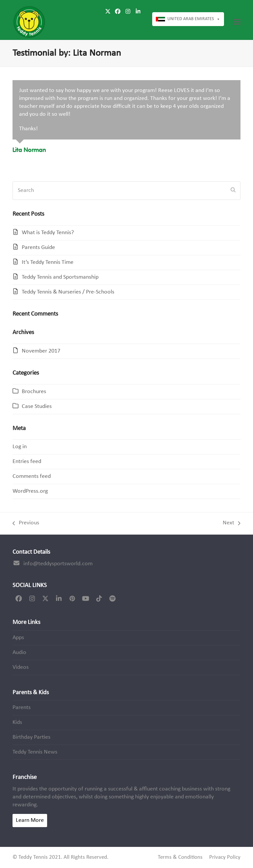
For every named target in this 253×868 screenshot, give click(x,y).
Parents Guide (38, 248)
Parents (22, 708)
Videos (21, 667)
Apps (18, 638)
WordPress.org (30, 491)
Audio (19, 652)
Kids (17, 722)
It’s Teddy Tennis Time (48, 262)
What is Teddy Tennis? (48, 233)
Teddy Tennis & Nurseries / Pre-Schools (68, 292)
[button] (237, 22)
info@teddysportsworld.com (58, 564)
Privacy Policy (225, 857)
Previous (26, 523)
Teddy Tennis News (35, 752)
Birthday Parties (31, 737)
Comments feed (32, 476)
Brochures (34, 392)
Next (231, 523)
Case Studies (37, 406)
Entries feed (27, 462)
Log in (20, 447)
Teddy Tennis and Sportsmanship (60, 277)
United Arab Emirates (194, 19)
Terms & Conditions (180, 857)
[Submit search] (233, 191)
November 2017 (41, 351)
